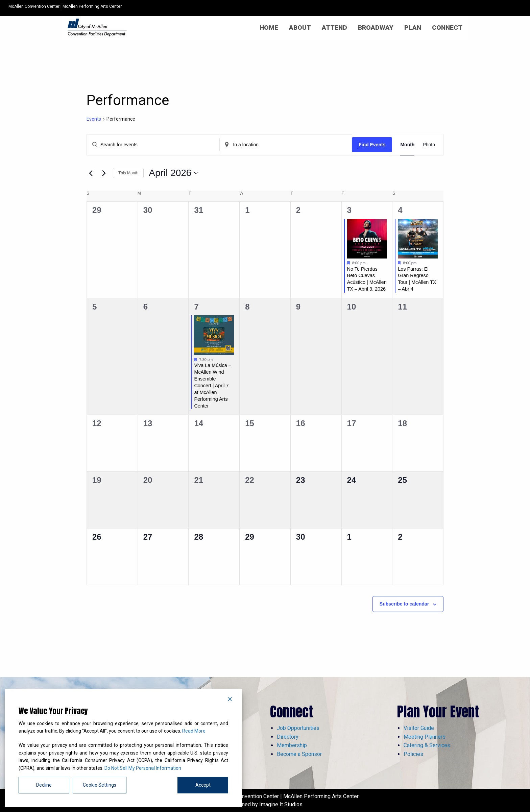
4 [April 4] (400, 210)
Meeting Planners (425, 737)
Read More (194, 731)
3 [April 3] (349, 210)
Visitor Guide (419, 728)
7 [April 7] (196, 307)
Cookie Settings (100, 785)
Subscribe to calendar (404, 604)
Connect (447, 28)
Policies (413, 754)
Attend (334, 28)
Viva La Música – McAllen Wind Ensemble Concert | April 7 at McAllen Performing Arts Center (212, 385)
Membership (292, 745)
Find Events (372, 145)
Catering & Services (427, 745)
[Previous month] (91, 173)
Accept (203, 785)
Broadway (376, 28)
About (300, 28)
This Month (128, 173)
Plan (413, 28)
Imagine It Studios (281, 804)
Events (94, 119)
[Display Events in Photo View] (429, 145)
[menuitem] (269, 28)
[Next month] (104, 173)
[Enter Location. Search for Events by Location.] (286, 145)
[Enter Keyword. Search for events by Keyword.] (153, 145)
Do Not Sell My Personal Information (143, 768)
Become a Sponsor (299, 754)
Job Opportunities (298, 728)
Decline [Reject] (44, 785)
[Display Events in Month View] (407, 145)
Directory (288, 737)
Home (269, 28)
